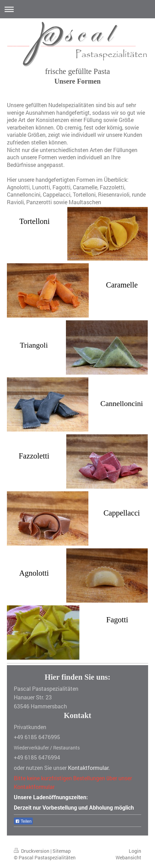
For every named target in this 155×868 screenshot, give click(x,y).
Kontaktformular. (89, 768)
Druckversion (32, 851)
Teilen (23, 821)
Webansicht (128, 857)
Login (135, 851)
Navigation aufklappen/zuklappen (77, 9)
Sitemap (62, 851)
